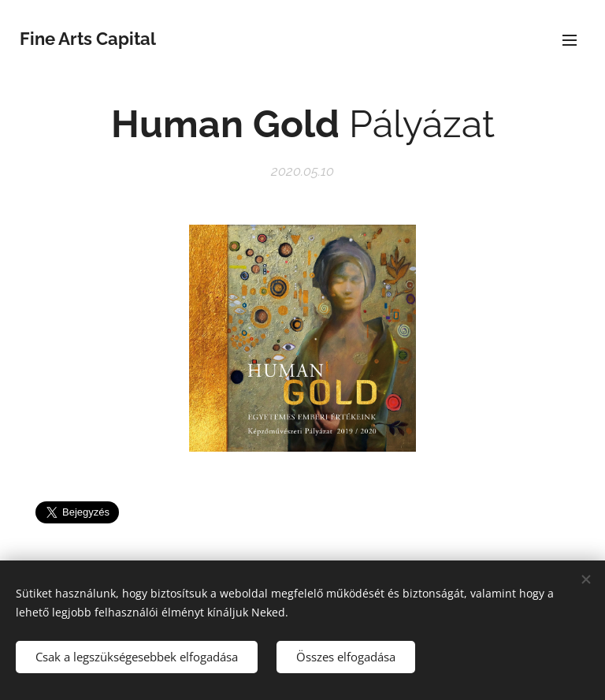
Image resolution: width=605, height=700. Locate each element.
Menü (570, 40)
